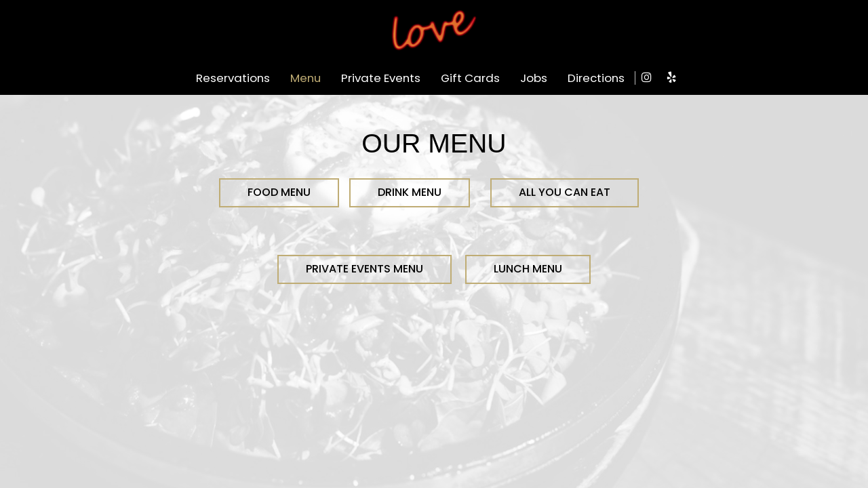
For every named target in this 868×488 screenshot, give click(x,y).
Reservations (233, 78)
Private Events (381, 78)
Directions (596, 78)
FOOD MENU (279, 192)
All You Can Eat (565, 192)
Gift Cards (470, 78)
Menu (305, 78)
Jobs (534, 78)
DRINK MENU (410, 192)
